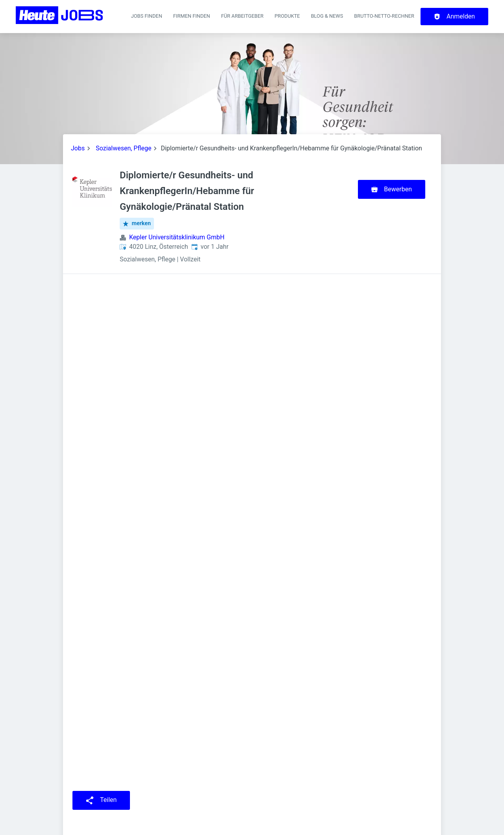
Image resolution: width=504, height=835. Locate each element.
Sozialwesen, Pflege (123, 148)
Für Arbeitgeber (242, 16)
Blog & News (327, 16)
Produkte (287, 16)
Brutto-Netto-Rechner (384, 16)
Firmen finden (192, 16)
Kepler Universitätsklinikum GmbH (177, 237)
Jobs (78, 148)
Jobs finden (147, 16)
